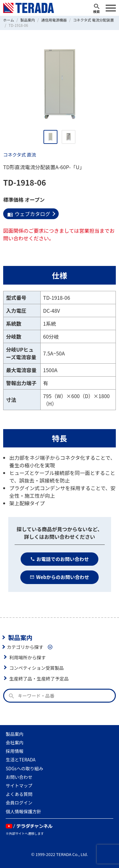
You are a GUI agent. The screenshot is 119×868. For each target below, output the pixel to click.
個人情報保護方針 (23, 811)
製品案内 (20, 637)
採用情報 (15, 751)
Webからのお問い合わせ (60, 577)
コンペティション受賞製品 (36, 668)
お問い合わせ (19, 777)
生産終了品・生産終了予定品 (39, 678)
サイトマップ (19, 785)
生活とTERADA (21, 760)
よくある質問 (19, 794)
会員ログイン (19, 803)
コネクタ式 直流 (20, 154)
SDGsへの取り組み (24, 768)
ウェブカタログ (29, 214)
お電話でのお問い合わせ (60, 559)
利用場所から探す (27, 657)
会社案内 (15, 742)
